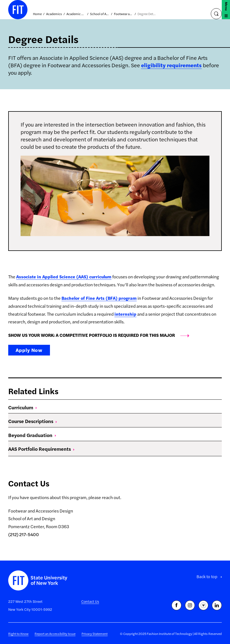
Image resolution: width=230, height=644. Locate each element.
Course (33, 421)
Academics (54, 14)
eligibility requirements (171, 65)
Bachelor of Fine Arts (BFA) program (99, 298)
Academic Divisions (76, 14)
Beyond (32, 435)
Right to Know (18, 634)
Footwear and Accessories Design (124, 14)
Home (37, 14)
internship (125, 314)
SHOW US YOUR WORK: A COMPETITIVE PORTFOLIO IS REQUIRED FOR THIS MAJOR (92, 335)
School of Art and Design (100, 14)
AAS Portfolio (41, 449)
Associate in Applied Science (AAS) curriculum (64, 277)
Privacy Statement (95, 634)
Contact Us (90, 601)
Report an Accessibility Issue (55, 634)
